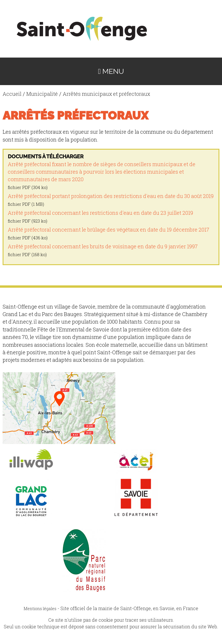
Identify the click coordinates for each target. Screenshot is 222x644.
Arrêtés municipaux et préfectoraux (106, 94)
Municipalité (42, 94)
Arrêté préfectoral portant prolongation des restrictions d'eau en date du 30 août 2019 (111, 196)
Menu (111, 71)
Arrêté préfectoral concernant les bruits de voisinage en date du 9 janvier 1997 (103, 246)
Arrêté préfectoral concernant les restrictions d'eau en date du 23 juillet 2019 (100, 213)
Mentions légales (40, 609)
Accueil (12, 94)
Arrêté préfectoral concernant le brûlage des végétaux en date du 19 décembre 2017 (109, 230)
